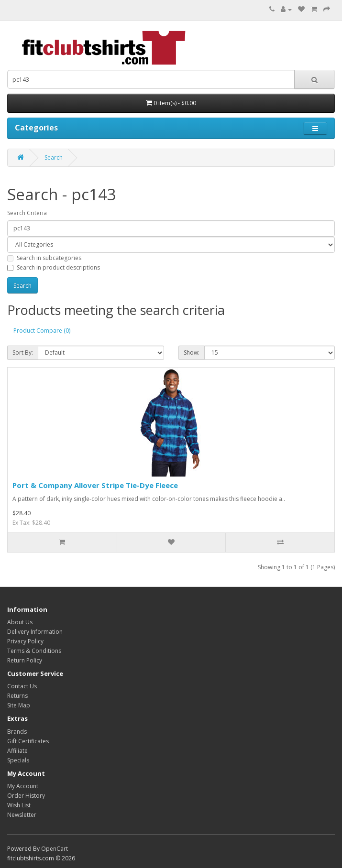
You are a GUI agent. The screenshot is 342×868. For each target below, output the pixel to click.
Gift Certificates (28, 741)
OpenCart (55, 849)
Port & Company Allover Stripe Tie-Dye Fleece (95, 485)
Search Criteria (27, 213)
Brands (17, 732)
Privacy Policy (25, 641)
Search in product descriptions (54, 267)
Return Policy (25, 660)
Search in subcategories (44, 258)
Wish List (19, 805)
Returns (17, 696)
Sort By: (23, 353)
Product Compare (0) (42, 331)
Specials (18, 760)
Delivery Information (35, 632)
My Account (23, 786)
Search (54, 157)
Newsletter (22, 815)
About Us (20, 622)
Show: (192, 353)
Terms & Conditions (34, 651)
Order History (26, 796)
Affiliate (17, 751)
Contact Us (22, 686)
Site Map (19, 705)
